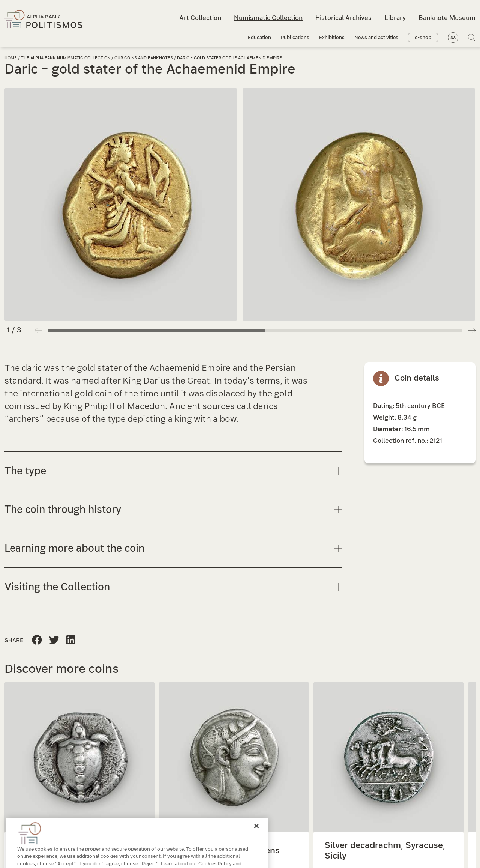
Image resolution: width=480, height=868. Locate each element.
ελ (453, 38)
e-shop (423, 38)
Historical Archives (343, 18)
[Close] (256, 839)
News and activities (376, 38)
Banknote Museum (447, 18)
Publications (295, 38)
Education (259, 38)
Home (11, 58)
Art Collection (200, 18)
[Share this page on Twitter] (71, 640)
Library (395, 18)
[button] (472, 330)
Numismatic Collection (268, 18)
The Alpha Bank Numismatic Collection (66, 58)
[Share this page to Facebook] (37, 640)
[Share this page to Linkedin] (54, 640)
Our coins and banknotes (144, 58)
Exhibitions (332, 38)
